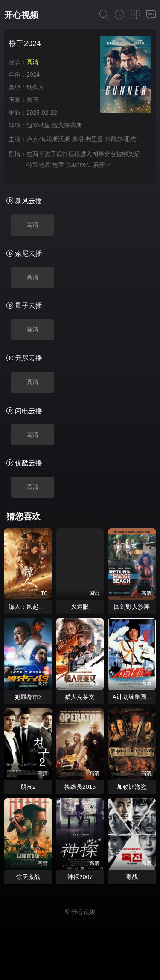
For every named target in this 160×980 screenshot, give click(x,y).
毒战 (132, 877)
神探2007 (80, 877)
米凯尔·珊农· (122, 139)
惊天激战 (28, 877)
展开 (102, 165)
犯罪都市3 (28, 697)
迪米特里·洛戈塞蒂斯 (54, 125)
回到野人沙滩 (132, 607)
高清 (32, 225)
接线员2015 (80, 787)
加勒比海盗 (132, 787)
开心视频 (21, 15)
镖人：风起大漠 (29, 607)
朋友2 (28, 787)
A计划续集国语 (132, 697)
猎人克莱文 (80, 697)
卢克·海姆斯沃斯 (48, 139)
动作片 (35, 87)
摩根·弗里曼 (87, 139)
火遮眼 (80, 607)
